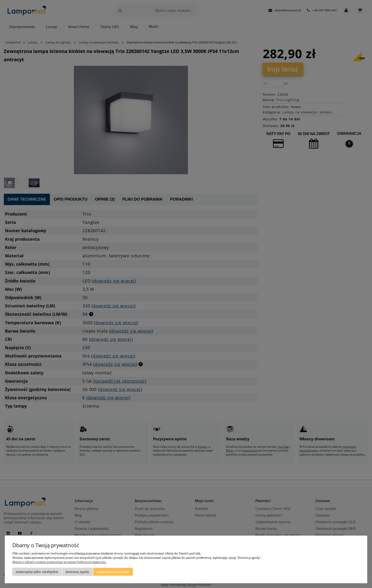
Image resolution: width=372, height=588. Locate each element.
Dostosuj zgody (77, 572)
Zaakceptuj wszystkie (113, 572)
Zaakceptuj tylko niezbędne (37, 572)
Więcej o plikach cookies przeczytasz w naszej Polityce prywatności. (59, 562)
